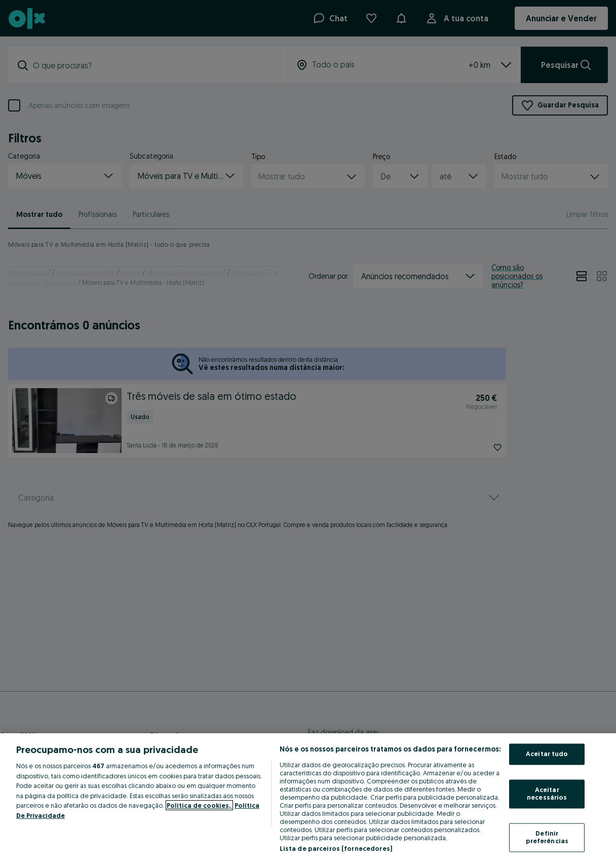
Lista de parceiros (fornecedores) (336, 848)
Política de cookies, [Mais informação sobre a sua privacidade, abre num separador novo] (199, 805)
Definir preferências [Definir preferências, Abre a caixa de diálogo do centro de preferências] (547, 837)
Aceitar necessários (547, 794)
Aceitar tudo (547, 754)
